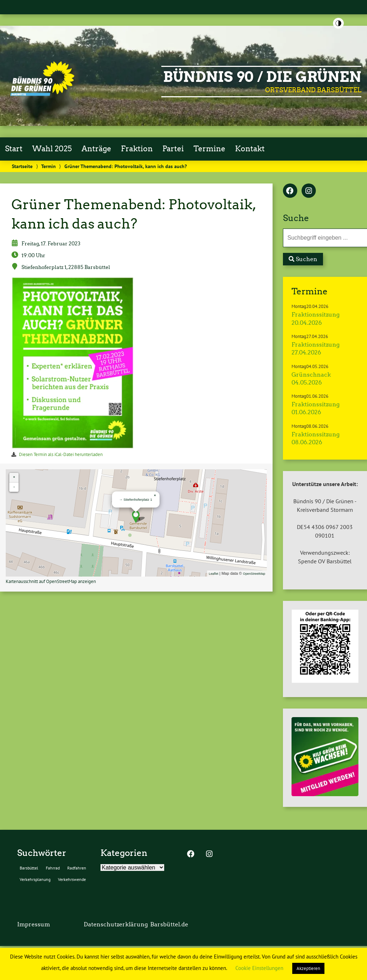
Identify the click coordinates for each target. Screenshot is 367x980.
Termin (48, 166)
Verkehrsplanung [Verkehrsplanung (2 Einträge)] (35, 879)
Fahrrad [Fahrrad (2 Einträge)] (53, 868)
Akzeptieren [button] (308, 968)
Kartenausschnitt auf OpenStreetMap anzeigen (51, 581)
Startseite (22, 166)
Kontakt (250, 149)
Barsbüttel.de (169, 924)
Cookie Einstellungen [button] (259, 968)
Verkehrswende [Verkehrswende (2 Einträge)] (72, 879)
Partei (173, 149)
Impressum (34, 924)
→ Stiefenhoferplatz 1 (136, 499)
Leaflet (214, 574)
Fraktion (137, 149)
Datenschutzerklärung (116, 924)
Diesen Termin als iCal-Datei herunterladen (61, 454)
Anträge (96, 149)
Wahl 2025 (52, 149)
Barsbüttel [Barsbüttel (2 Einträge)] (29, 868)
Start (14, 149)
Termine (209, 149)
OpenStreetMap (254, 574)
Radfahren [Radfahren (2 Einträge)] (77, 868)
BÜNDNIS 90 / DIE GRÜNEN (262, 77)
